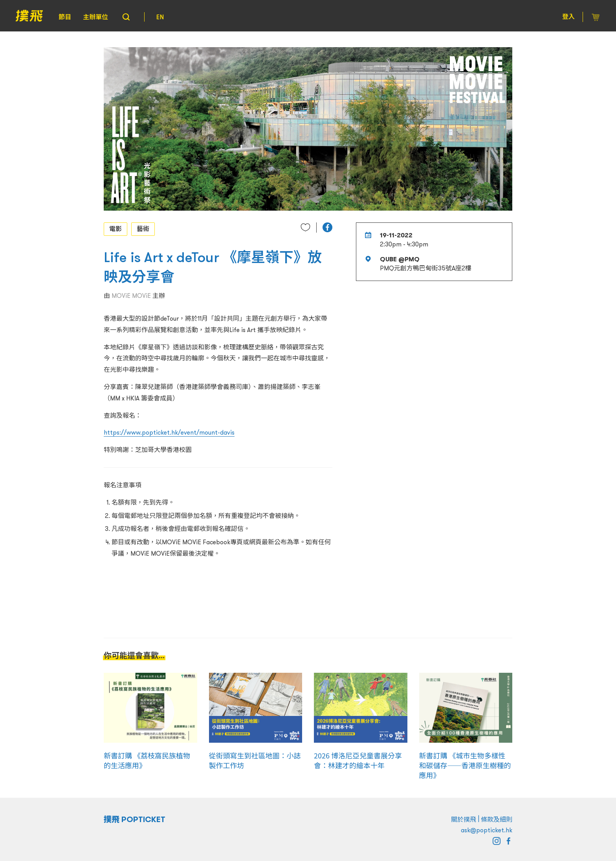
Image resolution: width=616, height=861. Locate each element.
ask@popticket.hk (487, 830)
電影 (115, 229)
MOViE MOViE (131, 296)
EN (160, 17)
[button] (327, 227)
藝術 (143, 229)
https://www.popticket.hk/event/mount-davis (169, 432)
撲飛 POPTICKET (135, 819)
